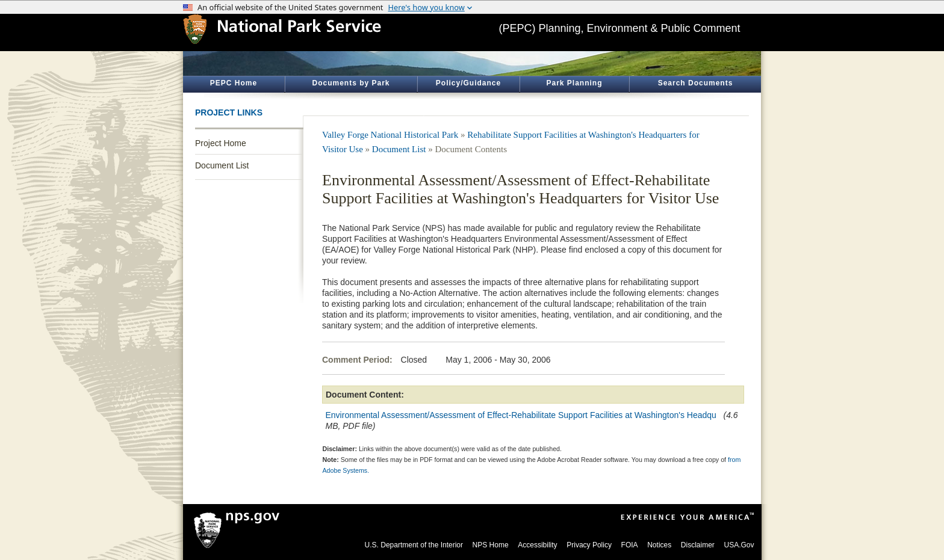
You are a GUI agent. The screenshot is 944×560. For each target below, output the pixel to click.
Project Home (221, 143)
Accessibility (537, 545)
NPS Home (491, 545)
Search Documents (696, 83)
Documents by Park (351, 83)
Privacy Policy (589, 545)
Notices (659, 545)
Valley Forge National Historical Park (390, 135)
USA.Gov (739, 545)
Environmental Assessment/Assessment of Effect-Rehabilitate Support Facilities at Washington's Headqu (521, 415)
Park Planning (574, 83)
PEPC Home (234, 83)
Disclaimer (698, 545)
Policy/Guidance (468, 83)
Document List (222, 165)
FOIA (630, 545)
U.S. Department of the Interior (414, 545)
